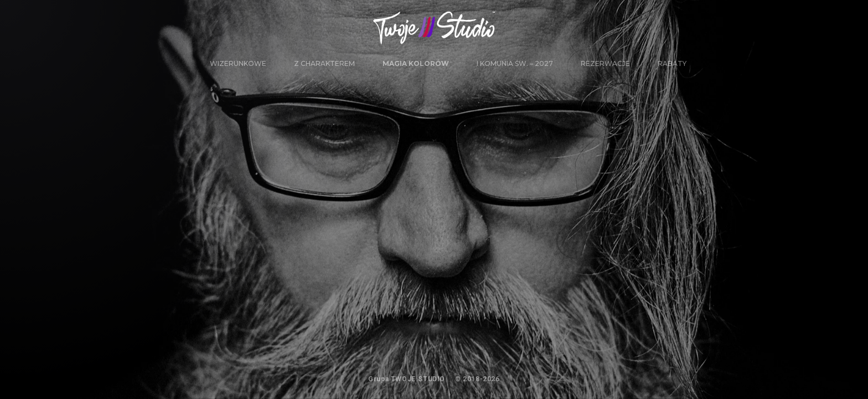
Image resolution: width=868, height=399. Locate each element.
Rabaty (672, 63)
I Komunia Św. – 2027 (515, 63)
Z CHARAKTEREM (324, 63)
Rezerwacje (605, 63)
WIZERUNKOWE (238, 63)
